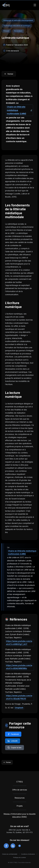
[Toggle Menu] (35, 5)
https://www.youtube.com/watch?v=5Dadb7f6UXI (19, 697)
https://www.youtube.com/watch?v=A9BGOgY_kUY (19, 643)
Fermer (7, 762)
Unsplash (19, 708)
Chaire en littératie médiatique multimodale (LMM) (16, 110)
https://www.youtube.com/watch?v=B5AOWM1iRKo (19, 667)
